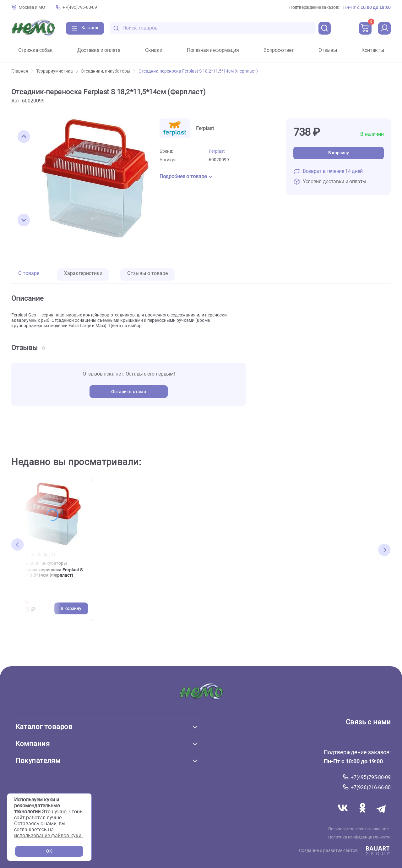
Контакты (373, 50)
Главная (22, 71)
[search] (325, 28)
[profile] (384, 28)
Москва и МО (32, 7)
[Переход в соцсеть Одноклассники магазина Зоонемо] (363, 815)
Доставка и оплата (99, 50)
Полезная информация (213, 50)
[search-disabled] (116, 28)
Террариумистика (57, 71)
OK (49, 851)
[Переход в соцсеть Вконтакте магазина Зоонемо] (344, 815)
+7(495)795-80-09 (80, 7)
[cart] (365, 28)
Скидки (154, 50)
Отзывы (328, 50)
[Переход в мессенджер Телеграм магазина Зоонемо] (382, 815)
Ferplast (217, 151)
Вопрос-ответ (279, 50)
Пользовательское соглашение (359, 829)
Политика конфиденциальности (359, 837)
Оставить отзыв (129, 392)
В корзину (339, 153)
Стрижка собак (35, 50)
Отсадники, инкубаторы (108, 71)
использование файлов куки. (48, 835)
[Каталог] (85, 28)
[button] (24, 137)
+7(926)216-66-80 (371, 787)
